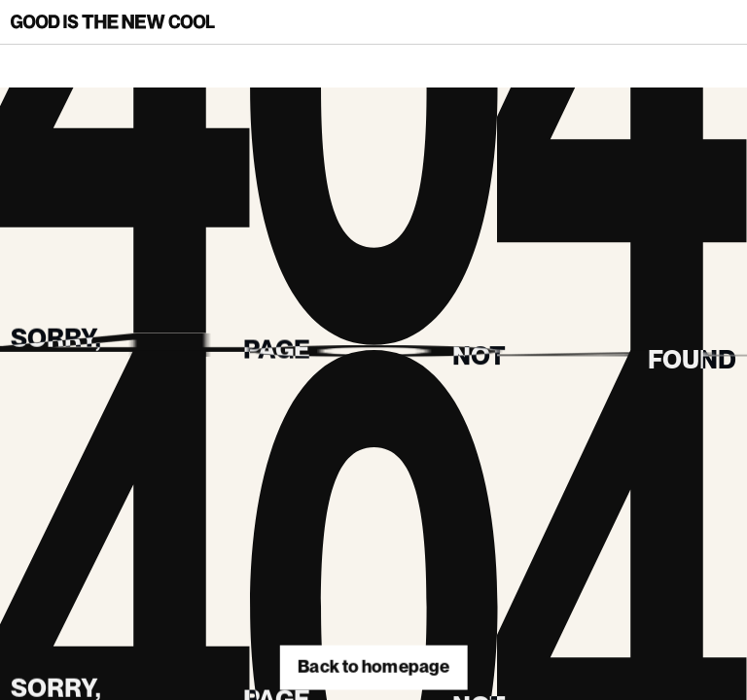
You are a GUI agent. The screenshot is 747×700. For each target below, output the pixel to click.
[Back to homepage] (113, 22)
